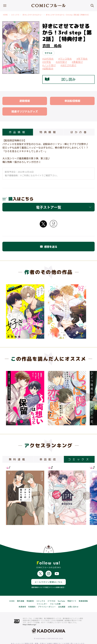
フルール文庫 (55, 595)
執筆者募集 (83, 592)
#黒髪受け (77, 62)
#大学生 (47, 62)
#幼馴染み (48, 68)
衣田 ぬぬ (52, 46)
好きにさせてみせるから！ (33, 15)
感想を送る (49, 247)
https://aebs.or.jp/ (29, 616)
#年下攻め (82, 59)
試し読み (60, 79)
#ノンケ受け (49, 65)
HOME (5, 15)
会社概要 (62, 598)
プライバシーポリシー (47, 598)
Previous (10, 397)
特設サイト (72, 592)
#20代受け (61, 62)
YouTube (61, 592)
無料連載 (21, 592)
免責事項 (22, 598)
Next (87, 397)
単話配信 (30, 592)
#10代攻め (48, 59)
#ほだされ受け (68, 65)
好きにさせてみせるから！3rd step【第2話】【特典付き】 (68, 15)
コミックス (15, 15)
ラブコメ (48, 53)
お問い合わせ (73, 598)
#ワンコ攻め (65, 59)
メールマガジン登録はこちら (48, 573)
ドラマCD (51, 592)
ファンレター (42, 595)
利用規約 (32, 598)
